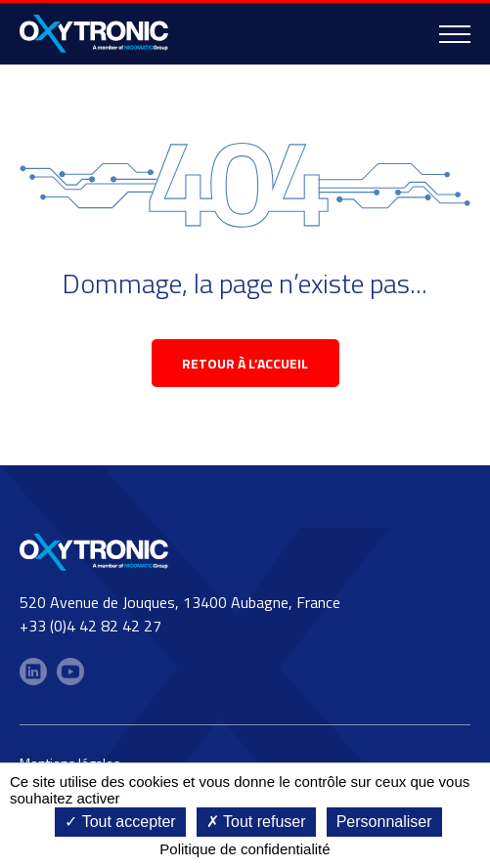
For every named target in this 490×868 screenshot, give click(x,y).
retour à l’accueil (245, 363)
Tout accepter (120, 822)
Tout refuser (256, 822)
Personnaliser (384, 822)
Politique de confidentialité (245, 849)
